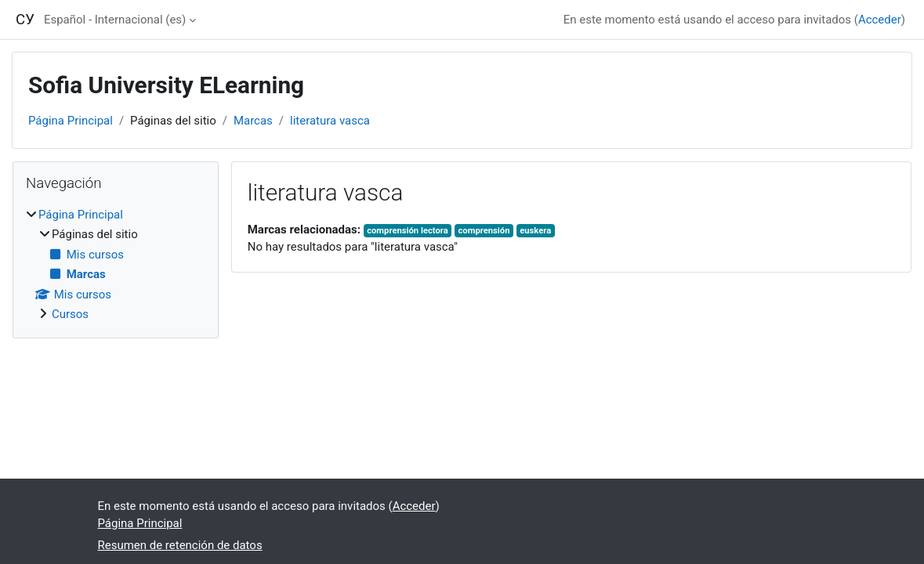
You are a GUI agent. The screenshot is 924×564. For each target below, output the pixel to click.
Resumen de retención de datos (180, 545)
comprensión (484, 231)
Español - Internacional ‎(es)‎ (115, 20)
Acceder (880, 20)
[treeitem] (116, 265)
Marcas (253, 121)
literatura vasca (330, 121)
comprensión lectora (408, 231)
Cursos (70, 314)
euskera (535, 231)
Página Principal (71, 121)
